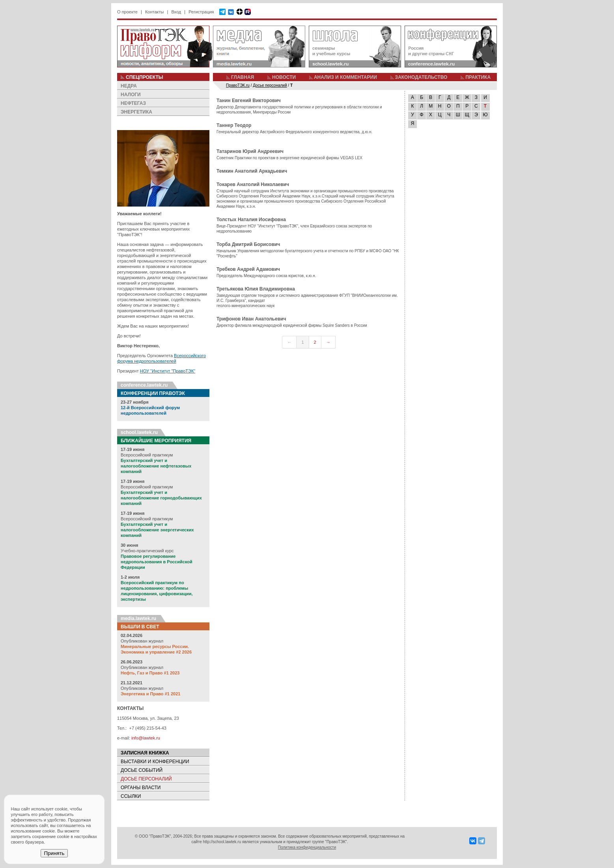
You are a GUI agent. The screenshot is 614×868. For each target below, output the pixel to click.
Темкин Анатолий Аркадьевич (252, 171)
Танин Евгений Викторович (249, 101)
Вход (176, 12)
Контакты (155, 12)
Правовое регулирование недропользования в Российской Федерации (157, 562)
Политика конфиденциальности (307, 847)
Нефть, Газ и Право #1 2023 (150, 673)
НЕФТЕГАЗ (133, 103)
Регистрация (201, 12)
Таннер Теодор (234, 125)
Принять (54, 853)
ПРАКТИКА (478, 77)
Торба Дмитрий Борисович (248, 244)
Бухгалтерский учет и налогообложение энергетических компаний (157, 530)
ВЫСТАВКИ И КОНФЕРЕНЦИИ (155, 762)
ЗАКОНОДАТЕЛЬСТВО (421, 77)
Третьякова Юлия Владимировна (256, 289)
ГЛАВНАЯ (243, 77)
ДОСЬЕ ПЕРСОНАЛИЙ (146, 779)
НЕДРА (129, 86)
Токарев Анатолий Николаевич (253, 184)
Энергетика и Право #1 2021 (150, 694)
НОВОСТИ (284, 77)
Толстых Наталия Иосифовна (251, 220)
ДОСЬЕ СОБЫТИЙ (142, 770)
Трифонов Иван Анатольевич (251, 319)
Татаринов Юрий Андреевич (250, 151)
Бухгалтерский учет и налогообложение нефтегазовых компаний (156, 466)
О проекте (127, 12)
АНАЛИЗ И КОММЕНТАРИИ (345, 77)
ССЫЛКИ (131, 796)
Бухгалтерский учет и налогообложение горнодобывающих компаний (161, 498)
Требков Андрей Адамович (248, 269)
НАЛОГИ (131, 95)
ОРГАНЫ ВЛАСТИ (141, 788)
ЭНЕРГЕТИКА (136, 112)
